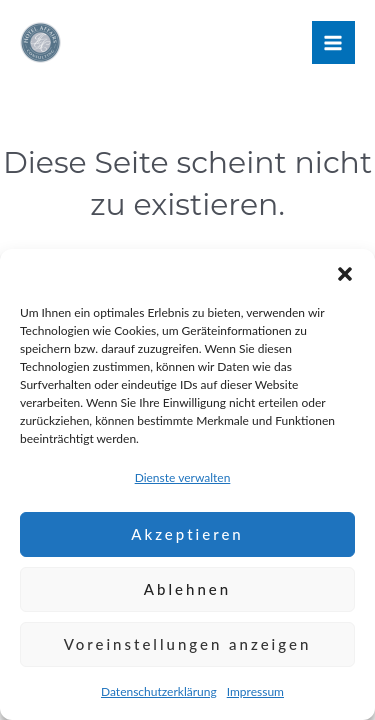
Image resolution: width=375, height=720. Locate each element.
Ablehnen (187, 589)
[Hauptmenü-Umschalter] (333, 42)
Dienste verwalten (183, 477)
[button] (345, 274)
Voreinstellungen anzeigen (188, 644)
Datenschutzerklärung (159, 691)
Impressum (255, 691)
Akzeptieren (187, 534)
